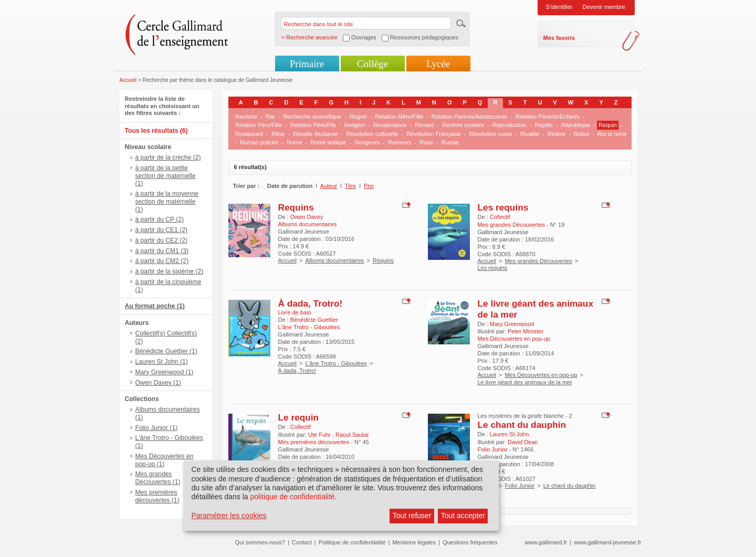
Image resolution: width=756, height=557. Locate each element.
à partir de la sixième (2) (170, 271)
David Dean (523, 442)
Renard (424, 125)
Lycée (438, 64)
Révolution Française (433, 134)
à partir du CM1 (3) (162, 251)
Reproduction (510, 125)
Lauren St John (510, 434)
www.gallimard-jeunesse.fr (607, 542)
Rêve (278, 134)
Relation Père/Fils (313, 125)
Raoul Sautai (352, 435)
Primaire (307, 64)
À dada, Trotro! (311, 303)
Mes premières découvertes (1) (157, 496)
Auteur (329, 186)
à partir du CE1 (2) (161, 230)
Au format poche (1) (155, 306)
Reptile (544, 125)
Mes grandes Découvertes (538, 261)
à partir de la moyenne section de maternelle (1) (167, 202)
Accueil (128, 80)
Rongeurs (367, 142)
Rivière (556, 134)
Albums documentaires (334, 260)
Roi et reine (612, 134)
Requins (296, 207)
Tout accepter (463, 516)
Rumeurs (400, 142)
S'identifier (559, 7)
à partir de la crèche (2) (168, 157)
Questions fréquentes (470, 542)
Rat (270, 117)
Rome (294, 142)
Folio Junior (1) (157, 428)
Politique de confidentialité (352, 542)
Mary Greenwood (512, 324)
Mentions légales (414, 542)
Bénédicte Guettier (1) (166, 351)
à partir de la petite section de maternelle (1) (166, 176)
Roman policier (259, 142)
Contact (302, 542)
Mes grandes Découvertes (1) (158, 478)
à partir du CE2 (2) (161, 240)
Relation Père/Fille (259, 125)
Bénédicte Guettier (314, 320)
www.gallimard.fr (546, 542)
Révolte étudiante (316, 134)
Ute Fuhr (320, 435)
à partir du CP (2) (160, 219)
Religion (355, 125)
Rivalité (530, 134)
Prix (369, 186)
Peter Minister (526, 331)
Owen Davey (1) (158, 383)
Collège (372, 64)
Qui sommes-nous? (260, 542)
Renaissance (390, 125)
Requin (608, 125)
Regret (358, 117)
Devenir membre (604, 7)
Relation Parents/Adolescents (469, 117)
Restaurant (249, 134)
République (576, 125)
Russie (450, 142)
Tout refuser (412, 516)
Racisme (246, 117)
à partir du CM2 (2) (162, 261)
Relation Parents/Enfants (548, 117)
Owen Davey (307, 217)
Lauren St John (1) (162, 362)
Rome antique (328, 142)
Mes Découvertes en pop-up (541, 375)
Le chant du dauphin (522, 425)
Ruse (426, 142)
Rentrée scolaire (463, 125)
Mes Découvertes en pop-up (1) (165, 460)
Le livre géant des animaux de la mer (525, 382)
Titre (351, 186)
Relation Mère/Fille (399, 117)
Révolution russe (490, 134)
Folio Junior (519, 486)
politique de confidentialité (292, 497)
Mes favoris (559, 38)
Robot (581, 134)
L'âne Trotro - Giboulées (336, 363)
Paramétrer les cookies (229, 516)
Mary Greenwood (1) (165, 372)
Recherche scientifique (312, 117)
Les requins (503, 207)
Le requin (299, 417)
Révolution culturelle (372, 134)
